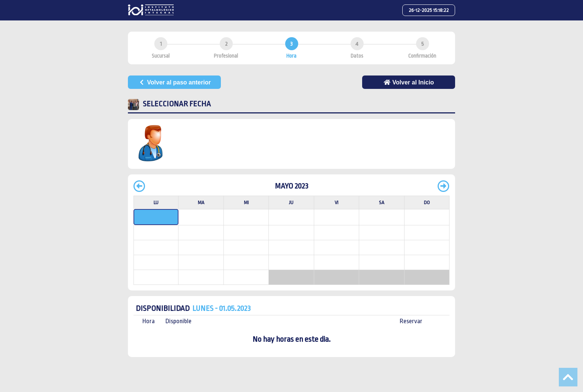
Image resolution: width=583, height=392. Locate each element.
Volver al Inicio (409, 82)
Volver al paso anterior (174, 82)
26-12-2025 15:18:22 (429, 10)
